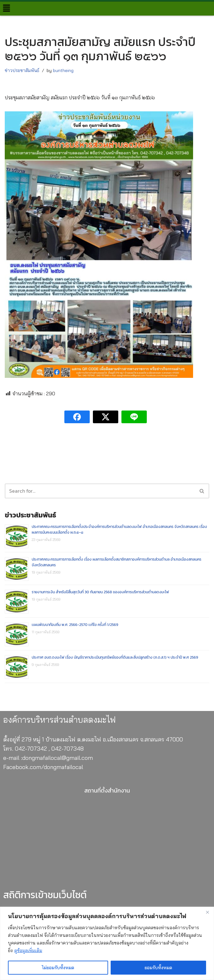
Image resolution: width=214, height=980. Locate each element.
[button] (6, 8)
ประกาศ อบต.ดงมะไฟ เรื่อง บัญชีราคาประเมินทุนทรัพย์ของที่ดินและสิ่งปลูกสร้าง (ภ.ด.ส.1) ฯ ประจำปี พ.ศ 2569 (115, 658)
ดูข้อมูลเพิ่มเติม (28, 950)
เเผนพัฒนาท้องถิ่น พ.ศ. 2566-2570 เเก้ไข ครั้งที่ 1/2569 (75, 625)
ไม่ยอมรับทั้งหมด (58, 968)
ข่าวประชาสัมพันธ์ (22, 70)
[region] (107, 943)
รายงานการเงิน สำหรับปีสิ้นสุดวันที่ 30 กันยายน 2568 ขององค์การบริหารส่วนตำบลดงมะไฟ (100, 593)
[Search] (202, 491)
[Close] (207, 912)
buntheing (63, 70)
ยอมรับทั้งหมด (158, 968)
